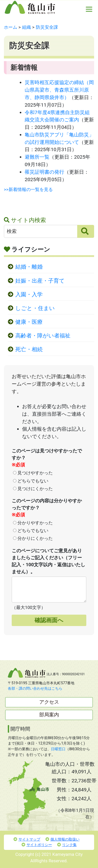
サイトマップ (27, 839)
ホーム (11, 27)
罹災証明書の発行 (44, 172)
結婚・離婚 (29, 267)
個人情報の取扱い (63, 839)
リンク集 (67, 845)
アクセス (49, 702)
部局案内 (49, 715)
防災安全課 (47, 27)
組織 (27, 27)
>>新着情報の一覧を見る (28, 189)
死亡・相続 (29, 349)
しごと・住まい (35, 308)
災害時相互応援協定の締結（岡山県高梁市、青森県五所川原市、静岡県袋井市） (59, 90)
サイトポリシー (37, 845)
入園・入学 (29, 295)
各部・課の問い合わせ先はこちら (35, 689)
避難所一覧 (37, 157)
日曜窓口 (58, 749)
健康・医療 (29, 322)
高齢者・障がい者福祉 (43, 336)
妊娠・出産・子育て (40, 281)
